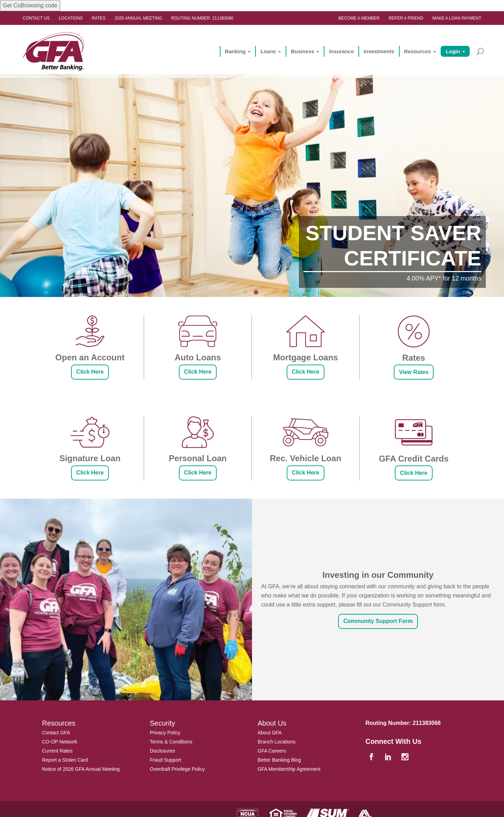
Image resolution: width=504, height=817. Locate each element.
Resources (417, 51)
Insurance (341, 51)
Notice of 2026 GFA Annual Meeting (81, 769)
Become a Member (359, 18)
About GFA (269, 733)
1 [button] (247, 293)
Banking (235, 51)
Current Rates (57, 751)
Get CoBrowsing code (30, 5)
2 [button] (257, 293)
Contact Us (36, 18)
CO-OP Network (60, 742)
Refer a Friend (406, 18)
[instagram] (406, 757)
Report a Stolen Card (65, 760)
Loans (268, 51)
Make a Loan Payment (457, 18)
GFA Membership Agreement (289, 769)
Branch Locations (276, 742)
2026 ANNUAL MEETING (139, 18)
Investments (379, 51)
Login (453, 51)
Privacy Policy (165, 733)
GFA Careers (272, 751)
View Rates (414, 372)
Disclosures (162, 751)
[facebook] (372, 757)
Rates (99, 18)
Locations (71, 18)
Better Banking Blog (279, 760)
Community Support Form (378, 621)
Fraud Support (166, 760)
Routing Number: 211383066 (202, 18)
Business (303, 51)
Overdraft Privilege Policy (177, 769)
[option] (252, 168)
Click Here (90, 372)
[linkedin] (389, 757)
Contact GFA (56, 733)
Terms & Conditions (171, 742)
